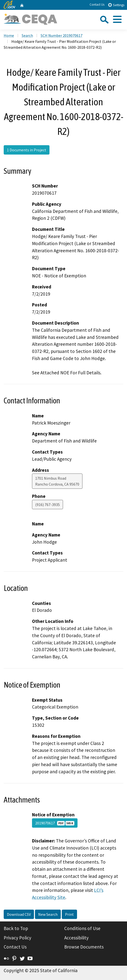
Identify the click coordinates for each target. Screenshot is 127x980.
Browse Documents (84, 947)
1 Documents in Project (27, 150)
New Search (48, 914)
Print (69, 914)
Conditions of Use (82, 928)
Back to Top (16, 928)
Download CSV (19, 914)
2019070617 (55, 823)
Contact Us (97, 5)
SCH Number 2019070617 (62, 35)
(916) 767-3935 (48, 505)
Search (27, 35)
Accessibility (76, 938)
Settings (116, 5)
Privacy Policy (17, 938)
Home (9, 35)
